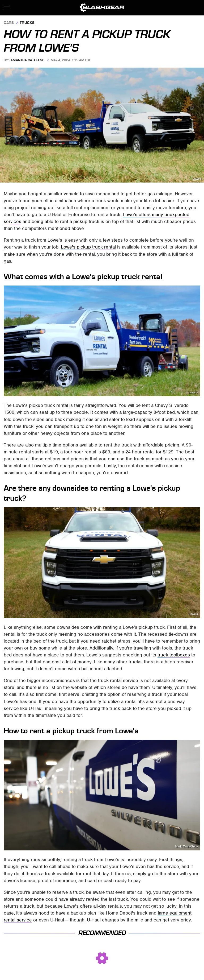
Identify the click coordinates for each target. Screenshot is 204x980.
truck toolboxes (174, 655)
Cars (9, 23)
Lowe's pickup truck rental (88, 247)
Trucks (27, 23)
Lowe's (197, 179)
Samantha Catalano (27, 60)
